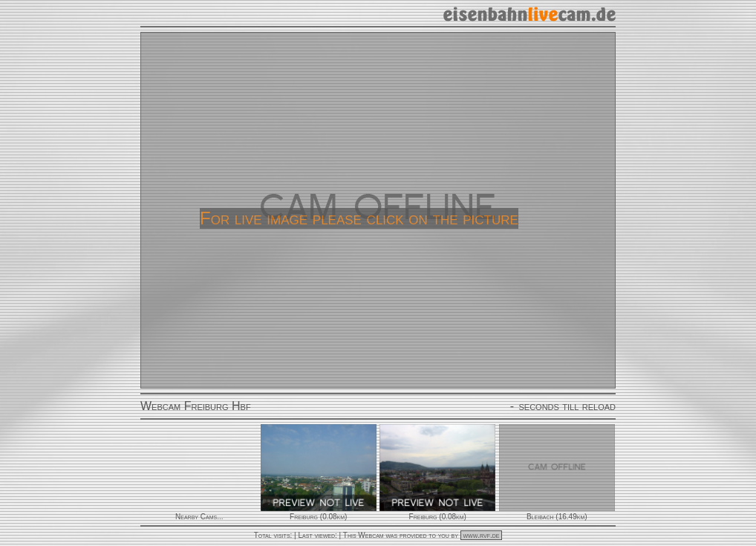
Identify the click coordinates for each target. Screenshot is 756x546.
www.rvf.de (482, 535)
